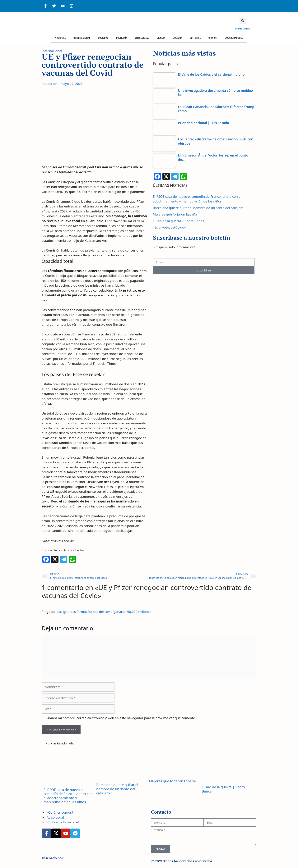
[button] (243, 21)
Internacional (82, 38)
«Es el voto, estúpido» (169, 227)
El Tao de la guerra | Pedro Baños (178, 221)
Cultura (178, 38)
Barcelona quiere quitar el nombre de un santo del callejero (198, 208)
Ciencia (161, 38)
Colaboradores (234, 38)
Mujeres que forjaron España (175, 214)
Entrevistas (142, 38)
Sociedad (103, 38)
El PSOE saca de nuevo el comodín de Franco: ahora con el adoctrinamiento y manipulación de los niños (68, 796)
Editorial (195, 38)
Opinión (213, 38)
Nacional (60, 38)
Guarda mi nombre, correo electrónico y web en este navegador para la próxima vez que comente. (121, 718)
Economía (122, 38)
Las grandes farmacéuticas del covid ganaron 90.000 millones (104, 612)
